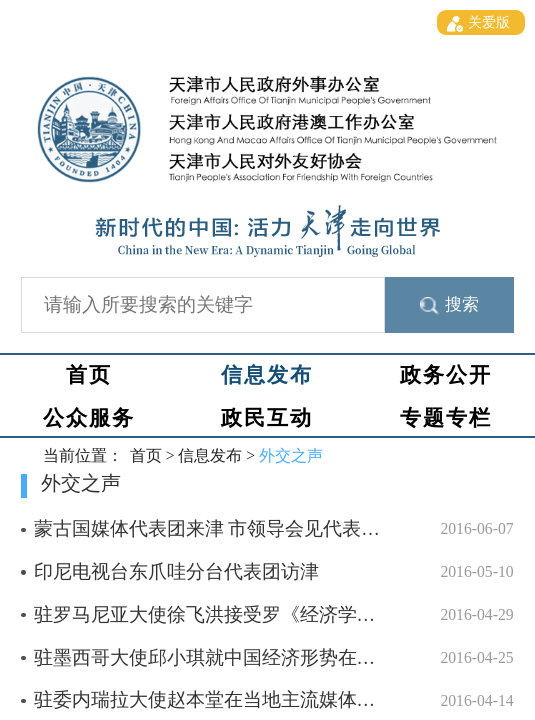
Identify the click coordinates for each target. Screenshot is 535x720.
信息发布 (267, 375)
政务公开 (446, 375)
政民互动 (267, 418)
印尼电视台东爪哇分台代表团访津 (176, 571)
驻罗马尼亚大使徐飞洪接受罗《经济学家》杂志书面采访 (271, 614)
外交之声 (291, 455)
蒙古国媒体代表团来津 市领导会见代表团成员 (226, 528)
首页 (89, 375)
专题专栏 (446, 418)
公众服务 (89, 418)
